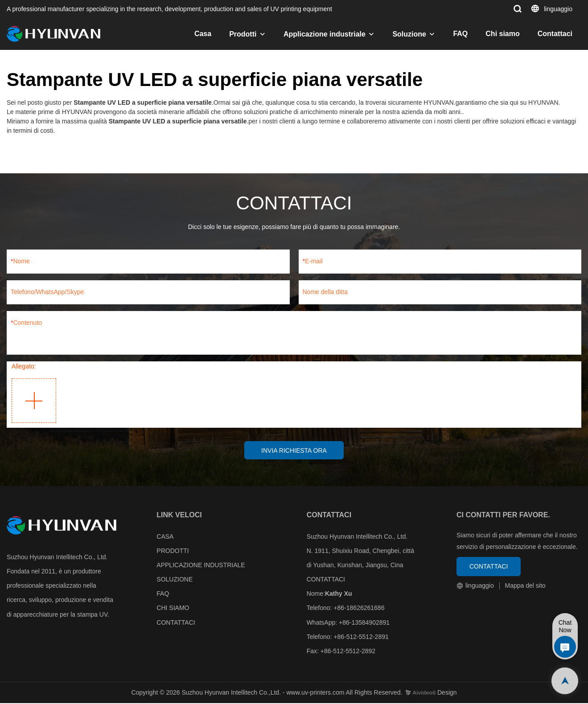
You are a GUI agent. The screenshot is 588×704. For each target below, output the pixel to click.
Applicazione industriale (325, 34)
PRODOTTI (173, 551)
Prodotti (243, 34)
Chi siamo (502, 34)
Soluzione (409, 34)
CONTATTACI (176, 623)
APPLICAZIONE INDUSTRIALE (201, 565)
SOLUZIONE (175, 580)
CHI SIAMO (173, 609)
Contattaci (555, 34)
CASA (165, 537)
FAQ (460, 34)
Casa (203, 34)
